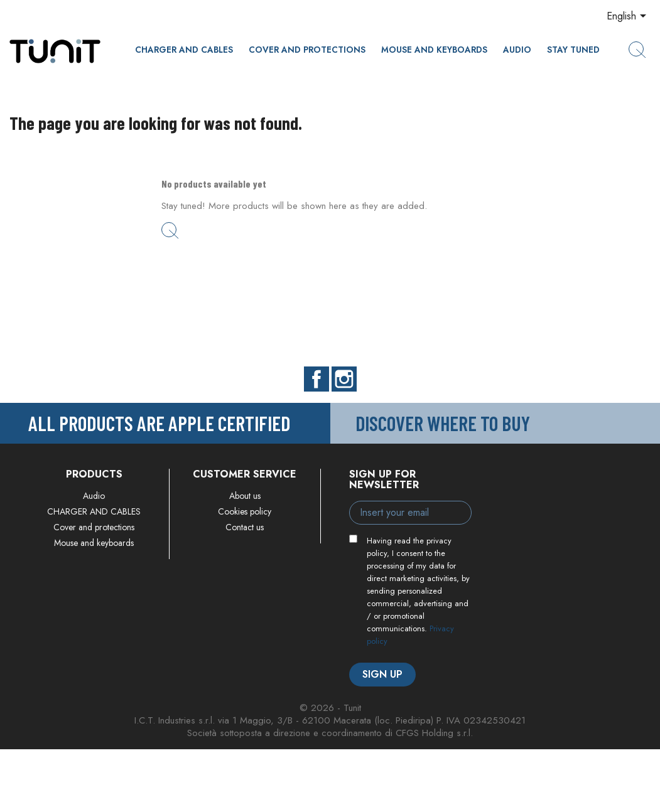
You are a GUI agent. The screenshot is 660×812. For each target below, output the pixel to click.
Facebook (316, 379)
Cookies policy (245, 511)
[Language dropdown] (629, 17)
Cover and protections (307, 50)
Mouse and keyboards (434, 50)
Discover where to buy (443, 423)
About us (245, 496)
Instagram (344, 379)
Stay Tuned (573, 50)
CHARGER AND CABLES (184, 50)
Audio (517, 50)
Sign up (382, 674)
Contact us (245, 527)
